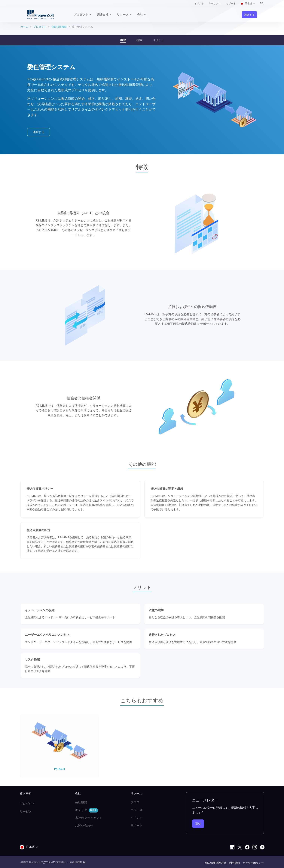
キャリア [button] (214, 3)
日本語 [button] (247, 3)
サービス (26, 811)
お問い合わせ (84, 825)
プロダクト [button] (81, 14)
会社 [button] (140, 14)
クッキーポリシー (253, 863)
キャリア (87, 810)
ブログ (135, 802)
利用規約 (234, 863)
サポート (231, 3)
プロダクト (40, 27)
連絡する (249, 15)
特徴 (139, 40)
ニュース (136, 810)
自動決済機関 (59, 27)
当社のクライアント (89, 818)
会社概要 (81, 802)
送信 (198, 824)
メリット (158, 40)
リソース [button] (123, 14)
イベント (199, 3)
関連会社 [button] (103, 14)
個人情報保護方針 (216, 863)
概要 (123, 40)
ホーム (24, 27)
